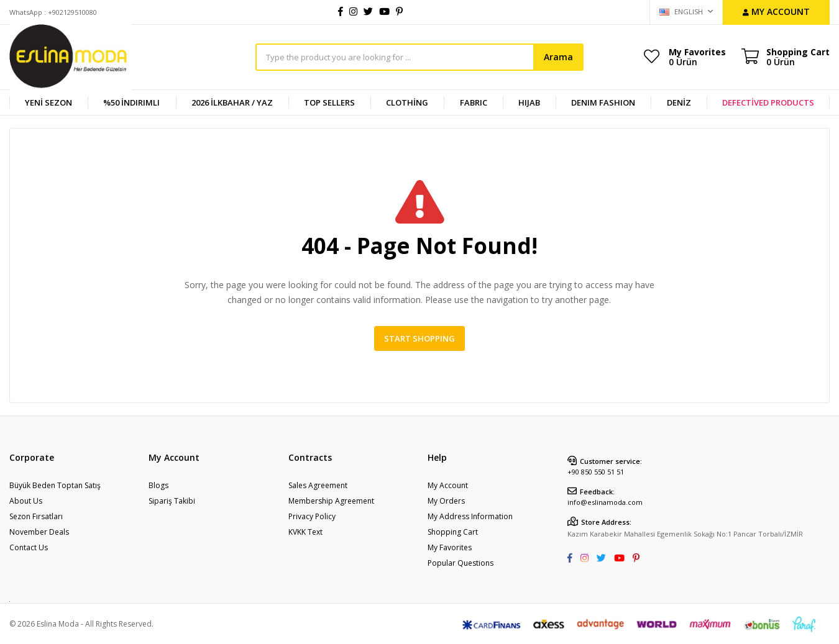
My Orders (446, 501)
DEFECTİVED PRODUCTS (768, 102)
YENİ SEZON (48, 102)
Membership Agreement (331, 501)
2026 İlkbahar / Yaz (232, 102)
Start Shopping (419, 338)
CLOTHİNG (407, 102)
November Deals (39, 532)
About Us (26, 501)
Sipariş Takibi (172, 501)
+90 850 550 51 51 (596, 472)
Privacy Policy (312, 516)
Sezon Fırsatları (36, 516)
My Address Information (470, 516)
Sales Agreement (318, 485)
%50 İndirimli (131, 102)
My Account (448, 485)
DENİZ (679, 102)
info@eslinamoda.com (605, 502)
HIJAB (529, 102)
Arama (558, 57)
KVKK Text (305, 532)
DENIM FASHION (603, 102)
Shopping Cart (453, 532)
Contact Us (29, 547)
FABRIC (474, 102)
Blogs (158, 485)
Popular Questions (461, 563)
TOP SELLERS (329, 102)
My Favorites (697, 57)
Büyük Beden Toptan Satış (55, 485)
